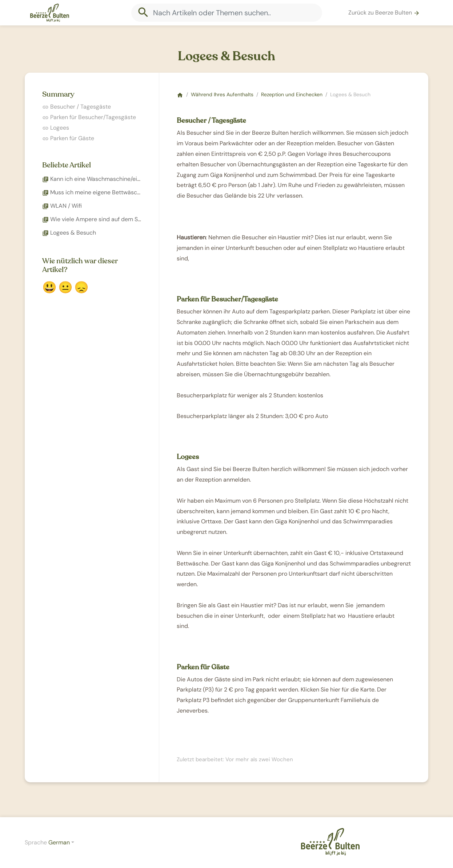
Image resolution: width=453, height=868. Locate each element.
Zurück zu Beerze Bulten (384, 13)
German (59, 842)
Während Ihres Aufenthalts (222, 94)
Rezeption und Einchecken (292, 94)
